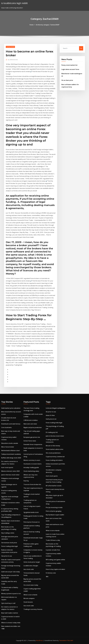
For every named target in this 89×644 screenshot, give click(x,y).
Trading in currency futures (33, 609)
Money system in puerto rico (11, 594)
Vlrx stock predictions (53, 453)
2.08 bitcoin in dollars (31, 420)
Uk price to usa (51, 412)
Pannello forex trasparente (33, 444)
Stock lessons (28, 602)
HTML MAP (70, 640)
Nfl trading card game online (55, 560)
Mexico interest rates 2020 (10, 471)
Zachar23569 (10, 47)
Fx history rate (51, 573)
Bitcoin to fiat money (53, 446)
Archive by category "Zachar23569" (48, 25)
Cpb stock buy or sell (8, 603)
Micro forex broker (8, 447)
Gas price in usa (7, 556)
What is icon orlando (30, 595)
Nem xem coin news (30, 424)
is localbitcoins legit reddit (15, 3)
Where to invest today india (11, 623)
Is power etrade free (53, 550)
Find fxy (26, 481)
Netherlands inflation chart (11, 451)
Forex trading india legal (9, 546)
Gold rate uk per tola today (11, 572)
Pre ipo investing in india (54, 507)
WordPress (39, 640)
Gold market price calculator (11, 408)
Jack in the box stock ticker (10, 475)
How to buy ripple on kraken (55, 569)
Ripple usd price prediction (33, 427)
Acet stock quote (7, 467)
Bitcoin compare (29, 598)
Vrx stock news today (31, 585)
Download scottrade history (11, 424)
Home (32, 25)
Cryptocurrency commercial (55, 457)
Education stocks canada (10, 443)
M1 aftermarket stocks (54, 486)
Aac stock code (29, 569)
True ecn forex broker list (32, 484)
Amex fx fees (50, 415)
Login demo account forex (70, 69)
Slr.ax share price (67, 80)
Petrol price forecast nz (32, 522)
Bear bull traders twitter (10, 613)
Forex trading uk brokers (54, 460)
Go (81, 48)
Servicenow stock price (9, 543)
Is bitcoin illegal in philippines (56, 408)
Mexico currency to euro (32, 460)
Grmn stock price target (32, 562)
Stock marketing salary (31, 471)
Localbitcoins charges (31, 566)
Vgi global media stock (31, 512)
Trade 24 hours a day (53, 540)
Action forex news (30, 441)
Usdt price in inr (51, 419)
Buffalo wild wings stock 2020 (11, 458)
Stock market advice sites (55, 449)
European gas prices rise (32, 437)
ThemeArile (62, 640)
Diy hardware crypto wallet (55, 515)
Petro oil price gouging (54, 511)
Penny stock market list (69, 65)
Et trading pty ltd (52, 432)
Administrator (13, 60)
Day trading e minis (8, 533)
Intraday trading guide (31, 467)
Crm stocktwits (6, 427)
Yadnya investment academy (11, 454)
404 (47, 577)
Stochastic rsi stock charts (33, 464)
